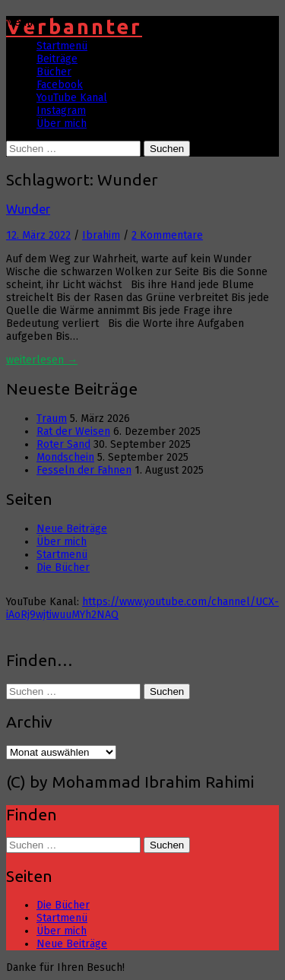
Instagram (61, 111)
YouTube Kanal (72, 98)
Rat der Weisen (73, 431)
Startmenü (62, 46)
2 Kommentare (167, 235)
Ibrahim (101, 235)
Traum (52, 419)
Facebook (60, 85)
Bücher (54, 72)
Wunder (28, 209)
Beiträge (57, 59)
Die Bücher (63, 568)
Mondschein (65, 457)
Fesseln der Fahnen (84, 470)
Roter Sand (63, 444)
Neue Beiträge (72, 529)
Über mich (62, 124)
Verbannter (74, 27)
